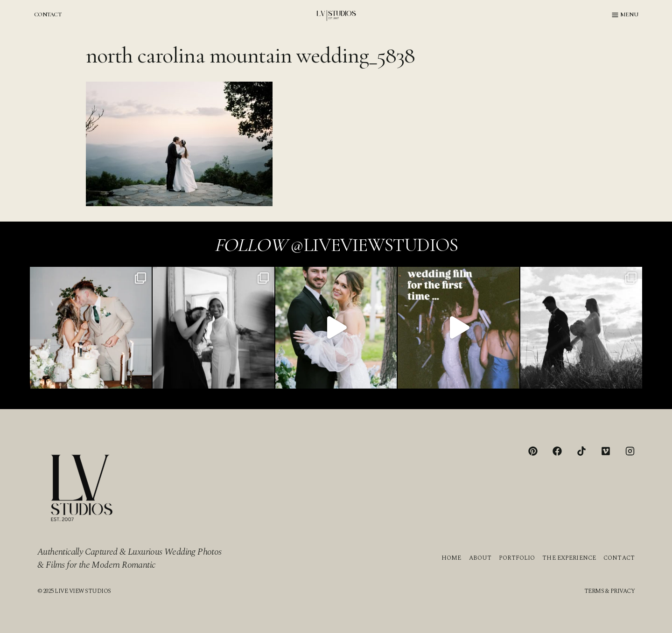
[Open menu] (625, 15)
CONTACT (48, 14)
